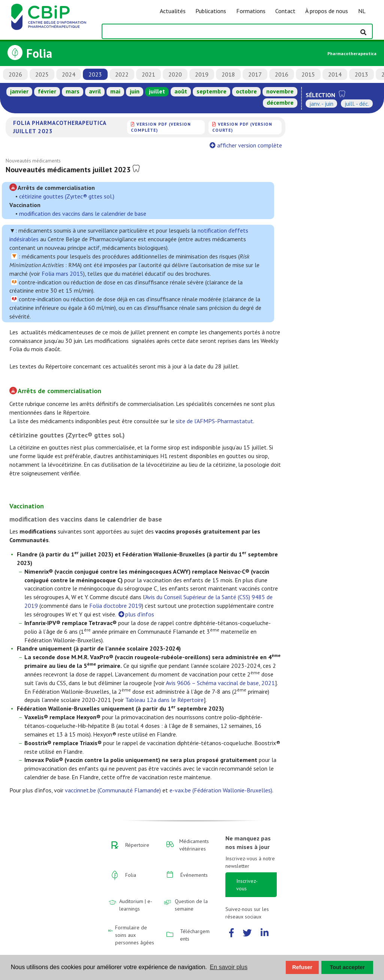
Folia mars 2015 (62, 274)
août (181, 91)
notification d (214, 230)
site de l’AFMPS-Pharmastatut (214, 421)
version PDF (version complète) (161, 127)
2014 (335, 74)
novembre (280, 91)
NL (362, 11)
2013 (361, 74)
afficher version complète (247, 145)
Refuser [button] (302, 967)
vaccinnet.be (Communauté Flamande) (113, 790)
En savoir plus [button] (229, 967)
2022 (122, 74)
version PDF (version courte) (242, 127)
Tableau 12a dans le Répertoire (164, 700)
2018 (228, 74)
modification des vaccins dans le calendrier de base (83, 213)
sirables (29, 239)
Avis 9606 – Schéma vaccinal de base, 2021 (220, 683)
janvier (19, 91)
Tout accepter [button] (347, 967)
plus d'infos (136, 614)
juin (135, 91)
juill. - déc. (357, 104)
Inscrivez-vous (247, 885)
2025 (42, 74)
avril (95, 91)
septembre (211, 91)
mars (73, 91)
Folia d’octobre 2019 (115, 606)
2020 (175, 74)
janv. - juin (321, 104)
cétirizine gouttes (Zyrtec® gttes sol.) (67, 196)
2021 (148, 74)
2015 (308, 74)
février (47, 91)
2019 (202, 74)
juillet (157, 91)
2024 (69, 74)
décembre (280, 102)
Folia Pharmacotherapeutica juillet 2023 (60, 127)
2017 (255, 74)
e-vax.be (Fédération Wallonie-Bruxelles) (221, 790)
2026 (15, 74)
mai (115, 91)
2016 (282, 74)
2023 (95, 74)
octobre (246, 91)
